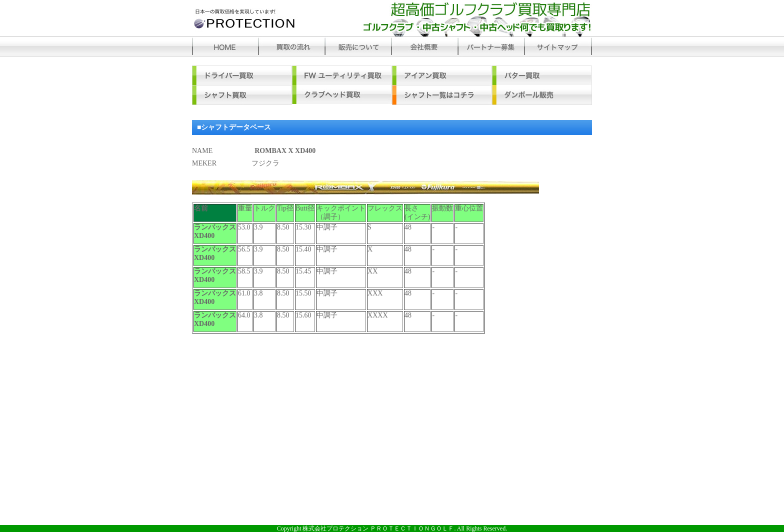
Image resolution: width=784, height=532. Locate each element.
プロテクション (258, 18)
